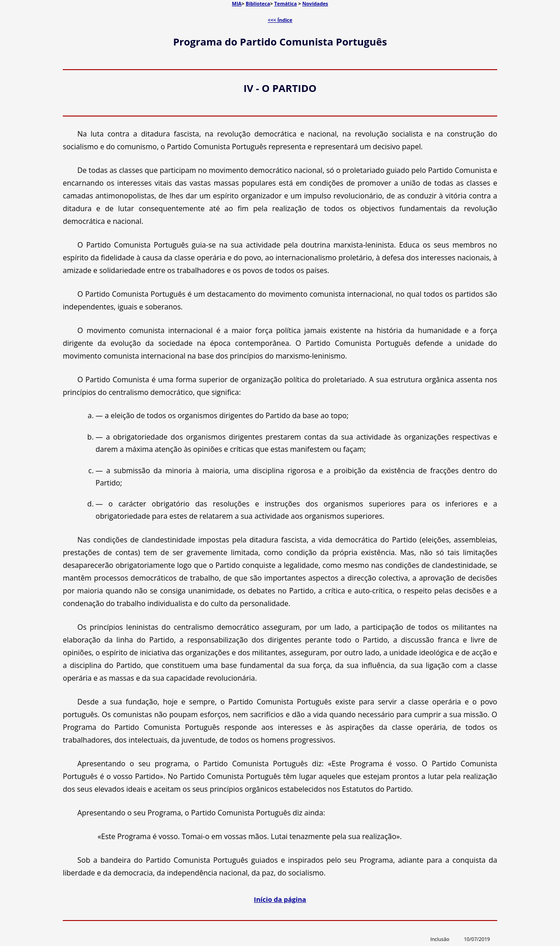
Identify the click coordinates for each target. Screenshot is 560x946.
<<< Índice (280, 20)
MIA (237, 3)
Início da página (280, 899)
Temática (286, 3)
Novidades (315, 3)
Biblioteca (258, 3)
